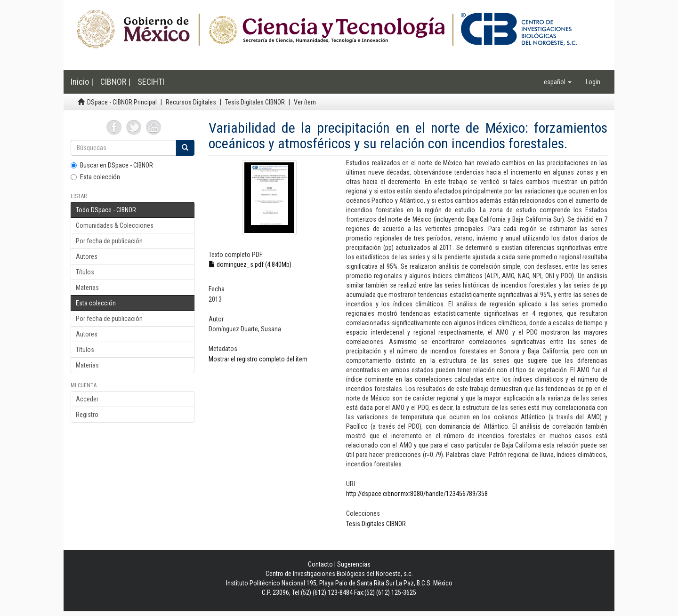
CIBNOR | (115, 82)
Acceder (87, 399)
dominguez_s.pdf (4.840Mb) (250, 264)
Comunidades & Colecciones (115, 225)
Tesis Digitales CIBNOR (255, 102)
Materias (87, 288)
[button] (558, 82)
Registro (87, 415)
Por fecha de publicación (109, 241)
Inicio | (82, 82)
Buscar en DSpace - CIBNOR (112, 165)
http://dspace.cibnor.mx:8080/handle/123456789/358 (417, 494)
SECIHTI (151, 82)
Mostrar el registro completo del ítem (258, 359)
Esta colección (95, 177)
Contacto (320, 564)
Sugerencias (354, 564)
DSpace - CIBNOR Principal (122, 102)
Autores (87, 256)
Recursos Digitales (191, 102)
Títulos (85, 272)
